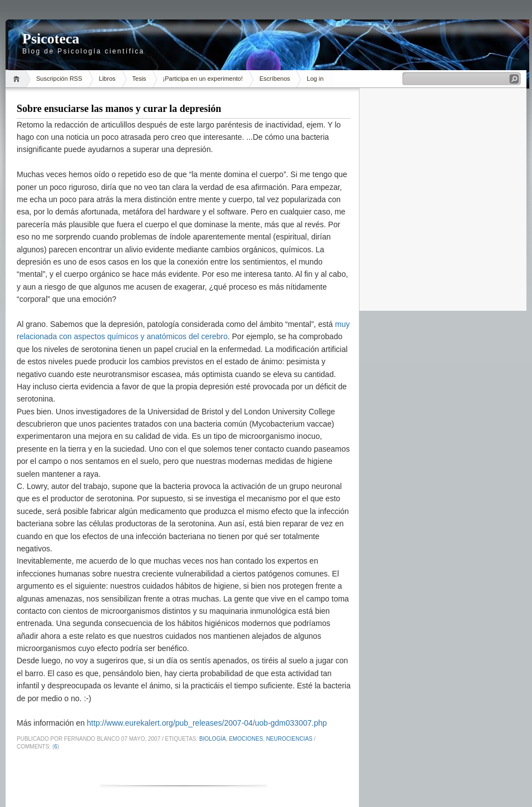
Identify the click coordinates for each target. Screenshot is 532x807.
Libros (107, 79)
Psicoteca (51, 39)
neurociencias (289, 739)
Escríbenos (275, 79)
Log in (315, 79)
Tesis (139, 79)
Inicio (18, 79)
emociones (246, 739)
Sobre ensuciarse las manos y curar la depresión (119, 109)
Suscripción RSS (59, 79)
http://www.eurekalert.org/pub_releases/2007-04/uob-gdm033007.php (207, 723)
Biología (213, 739)
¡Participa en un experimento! (203, 79)
